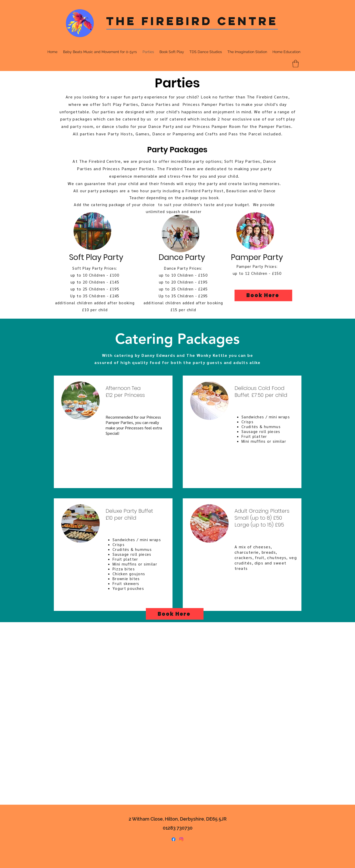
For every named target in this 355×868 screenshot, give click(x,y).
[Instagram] (181, 839)
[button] (296, 64)
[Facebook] (174, 839)
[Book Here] (263, 295)
